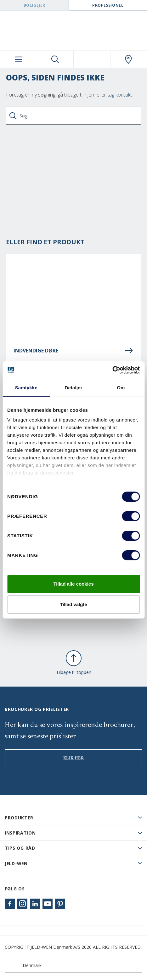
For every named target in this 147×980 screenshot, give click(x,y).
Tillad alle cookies (73, 584)
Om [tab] (121, 388)
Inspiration (20, 833)
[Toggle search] (55, 59)
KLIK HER (74, 758)
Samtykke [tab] (26, 388)
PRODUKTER (19, 818)
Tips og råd (20, 848)
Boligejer (34, 5)
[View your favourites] (92, 59)
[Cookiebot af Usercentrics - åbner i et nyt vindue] (112, 370)
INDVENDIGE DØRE (73, 351)
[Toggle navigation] (19, 59)
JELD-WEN (16, 863)
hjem (90, 95)
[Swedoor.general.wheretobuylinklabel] (129, 59)
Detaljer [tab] (74, 388)
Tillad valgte (73, 604)
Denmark (25, 966)
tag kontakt (120, 95)
